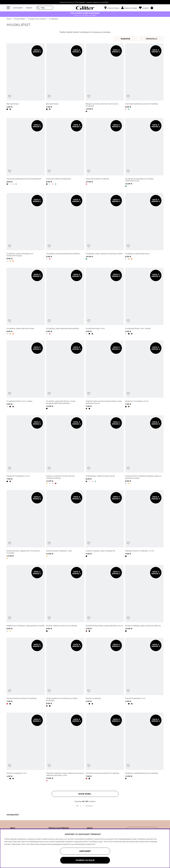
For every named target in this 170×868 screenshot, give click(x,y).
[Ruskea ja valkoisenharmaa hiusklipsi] (144, 748)
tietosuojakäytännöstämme (59, 844)
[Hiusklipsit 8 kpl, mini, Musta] (144, 302)
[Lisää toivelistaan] (10, 96)
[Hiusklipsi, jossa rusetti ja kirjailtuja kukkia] (105, 228)
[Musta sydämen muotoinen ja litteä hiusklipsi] (65, 673)
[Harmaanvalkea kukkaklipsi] (65, 153)
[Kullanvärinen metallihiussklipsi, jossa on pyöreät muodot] (144, 450)
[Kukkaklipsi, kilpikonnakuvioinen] (105, 450)
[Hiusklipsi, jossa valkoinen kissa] (26, 302)
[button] (130, 8)
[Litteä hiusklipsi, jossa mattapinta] (105, 525)
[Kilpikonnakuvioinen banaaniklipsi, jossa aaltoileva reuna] (105, 375)
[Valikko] (9, 8)
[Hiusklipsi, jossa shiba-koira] (144, 228)
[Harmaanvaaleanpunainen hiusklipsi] (144, 78)
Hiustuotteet (19, 19)
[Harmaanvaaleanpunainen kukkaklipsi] (26, 153)
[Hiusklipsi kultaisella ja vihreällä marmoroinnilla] (144, 153)
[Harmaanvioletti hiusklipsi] (105, 153)
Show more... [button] (85, 794)
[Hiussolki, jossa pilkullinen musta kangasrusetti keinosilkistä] (65, 375)
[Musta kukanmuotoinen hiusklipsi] (26, 673)
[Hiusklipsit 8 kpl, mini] (105, 302)
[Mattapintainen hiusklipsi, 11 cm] (144, 525)
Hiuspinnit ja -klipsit (37, 19)
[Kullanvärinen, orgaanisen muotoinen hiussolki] (26, 525)
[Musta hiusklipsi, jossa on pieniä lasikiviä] (144, 599)
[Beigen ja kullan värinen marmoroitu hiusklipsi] (105, 78)
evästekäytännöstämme (85, 844)
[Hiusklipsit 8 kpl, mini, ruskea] (26, 375)
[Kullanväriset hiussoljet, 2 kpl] (65, 525)
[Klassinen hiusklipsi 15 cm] (144, 375)
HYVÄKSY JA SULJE (85, 860)
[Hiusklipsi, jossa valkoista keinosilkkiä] (65, 302)
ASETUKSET (85, 851)
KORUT (29, 8)
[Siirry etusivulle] (85, 8)
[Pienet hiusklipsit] (105, 673)
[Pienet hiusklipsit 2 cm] (144, 673)
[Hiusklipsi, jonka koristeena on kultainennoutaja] (26, 228)
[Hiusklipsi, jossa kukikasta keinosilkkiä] (65, 228)
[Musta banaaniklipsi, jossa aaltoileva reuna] (105, 599)
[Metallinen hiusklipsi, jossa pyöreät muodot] (26, 599)
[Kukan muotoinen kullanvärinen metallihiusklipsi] (65, 450)
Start (9, 19)
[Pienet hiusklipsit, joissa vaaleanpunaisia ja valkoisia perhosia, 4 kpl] (65, 748)
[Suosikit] (145, 8)
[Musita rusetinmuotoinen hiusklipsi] (65, 599)
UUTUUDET (18, 8)
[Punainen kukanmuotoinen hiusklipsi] (105, 748)
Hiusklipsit (54, 19)
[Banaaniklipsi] (26, 78)
